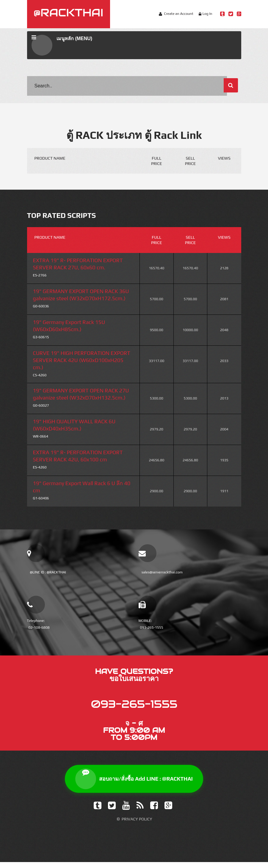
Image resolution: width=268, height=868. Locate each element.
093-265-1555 (152, 628)
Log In (207, 14)
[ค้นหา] (231, 85)
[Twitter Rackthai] (231, 14)
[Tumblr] (98, 811)
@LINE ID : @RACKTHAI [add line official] (48, 572)
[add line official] (36, 553)
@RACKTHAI (69, 12)
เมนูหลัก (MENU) (62, 45)
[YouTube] (126, 811)
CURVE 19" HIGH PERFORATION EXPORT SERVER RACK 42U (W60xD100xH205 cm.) (82, 360)
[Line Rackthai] (222, 14)
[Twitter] (112, 811)
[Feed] (140, 811)
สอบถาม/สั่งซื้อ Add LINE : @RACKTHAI (134, 785)
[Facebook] (154, 811)
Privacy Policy (137, 825)
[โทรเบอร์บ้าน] (36, 605)
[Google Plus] (168, 811)
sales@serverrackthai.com (162, 572)
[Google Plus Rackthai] (239, 14)
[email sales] (148, 553)
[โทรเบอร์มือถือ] (148, 605)
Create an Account (178, 14)
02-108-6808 (39, 628)
